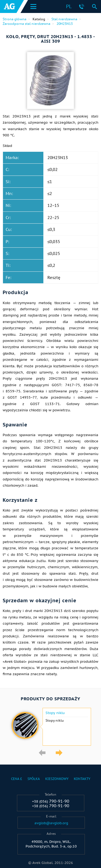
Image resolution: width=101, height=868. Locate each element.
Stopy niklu (55, 713)
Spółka (34, 779)
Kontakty (82, 779)
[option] (50, 727)
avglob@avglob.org (51, 823)
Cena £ (17, 779)
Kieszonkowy (57, 779)
